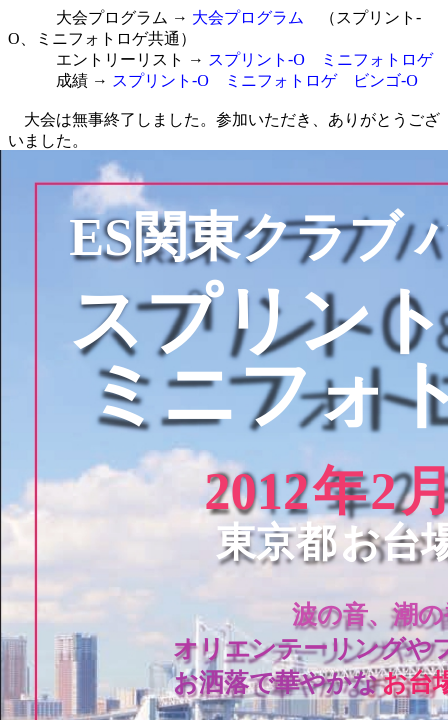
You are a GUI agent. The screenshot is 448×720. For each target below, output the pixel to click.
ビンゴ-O (385, 80)
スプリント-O (256, 59)
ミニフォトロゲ (377, 59)
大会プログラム (248, 17)
